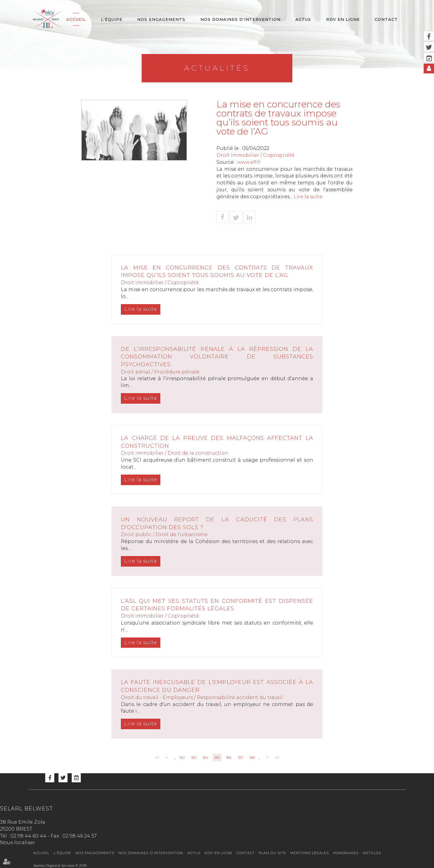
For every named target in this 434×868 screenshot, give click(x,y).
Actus (303, 19)
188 (252, 757)
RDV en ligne (343, 19)
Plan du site (272, 853)
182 (182, 757)
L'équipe (112, 19)
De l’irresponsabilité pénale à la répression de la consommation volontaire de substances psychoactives (217, 357)
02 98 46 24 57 (80, 836)
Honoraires (346, 853)
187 (241, 757)
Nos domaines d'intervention (241, 19)
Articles (372, 853)
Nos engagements (161, 19)
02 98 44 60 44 (28, 836)
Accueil (76, 19)
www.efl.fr (249, 162)
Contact (386, 19)
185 (217, 757)
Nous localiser (18, 843)
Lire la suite (308, 197)
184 (205, 757)
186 (229, 757)
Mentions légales (310, 853)
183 (194, 757)
